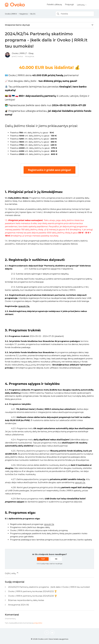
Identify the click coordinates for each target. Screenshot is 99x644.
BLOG (33, 14)
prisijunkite (38, 623)
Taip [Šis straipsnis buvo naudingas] (43, 559)
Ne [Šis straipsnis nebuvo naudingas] (56, 559)
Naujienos (24, 14)
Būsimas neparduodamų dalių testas (26, 600)
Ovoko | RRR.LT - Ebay (23, 53)
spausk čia (49, 524)
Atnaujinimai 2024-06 (18, 605)
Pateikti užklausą (54, 5)
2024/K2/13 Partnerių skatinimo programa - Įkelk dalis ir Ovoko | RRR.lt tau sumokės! (49, 587)
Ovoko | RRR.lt (11, 14)
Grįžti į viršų (12, 573)
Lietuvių (82, 5)
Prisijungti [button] (69, 5)
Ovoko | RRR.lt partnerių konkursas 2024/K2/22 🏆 (32, 591)
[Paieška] (75, 14)
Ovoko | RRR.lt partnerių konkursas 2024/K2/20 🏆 (33, 596)
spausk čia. (24, 306)
